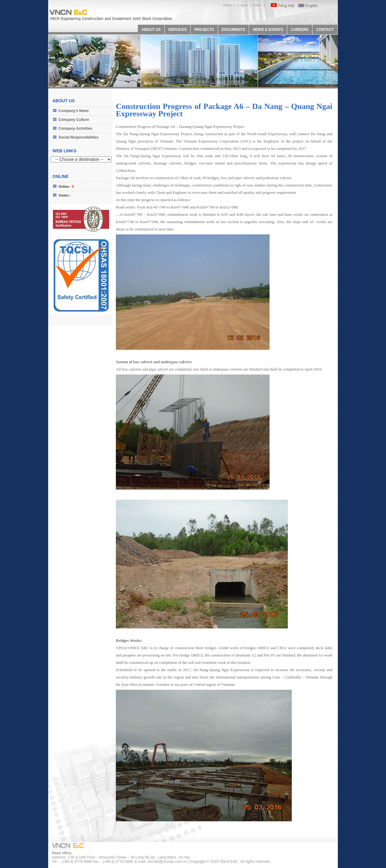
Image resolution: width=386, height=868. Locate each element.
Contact (242, 5)
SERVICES (177, 30)
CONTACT (325, 30)
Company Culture (74, 120)
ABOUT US (151, 30)
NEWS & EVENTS (268, 30)
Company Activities (75, 128)
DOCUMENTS (233, 30)
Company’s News (74, 111)
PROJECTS (204, 30)
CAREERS (300, 30)
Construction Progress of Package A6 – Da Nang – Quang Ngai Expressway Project (224, 110)
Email (257, 5)
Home (227, 5)
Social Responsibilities (79, 137)
